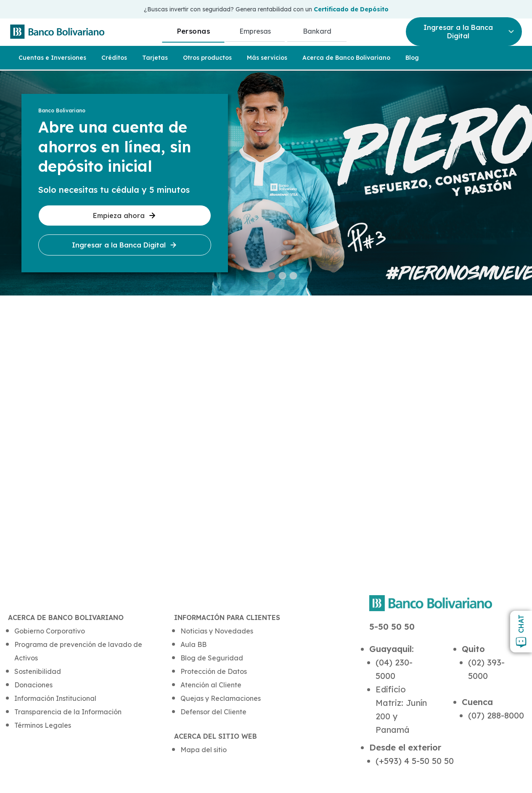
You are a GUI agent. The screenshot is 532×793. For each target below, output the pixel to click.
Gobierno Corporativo (50, 631)
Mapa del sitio (204, 750)
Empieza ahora (125, 216)
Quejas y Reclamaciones (221, 698)
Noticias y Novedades (217, 631)
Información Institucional (55, 698)
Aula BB (193, 644)
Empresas (255, 31)
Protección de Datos (214, 671)
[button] (272, 276)
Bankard (317, 31)
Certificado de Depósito (351, 9)
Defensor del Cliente (213, 712)
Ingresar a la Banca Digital (125, 245)
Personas (193, 31)
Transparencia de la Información (68, 712)
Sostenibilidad (38, 671)
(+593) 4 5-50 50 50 (415, 761)
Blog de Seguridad (212, 658)
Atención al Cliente (211, 685)
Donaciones (33, 685)
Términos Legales (43, 725)
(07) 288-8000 (496, 715)
